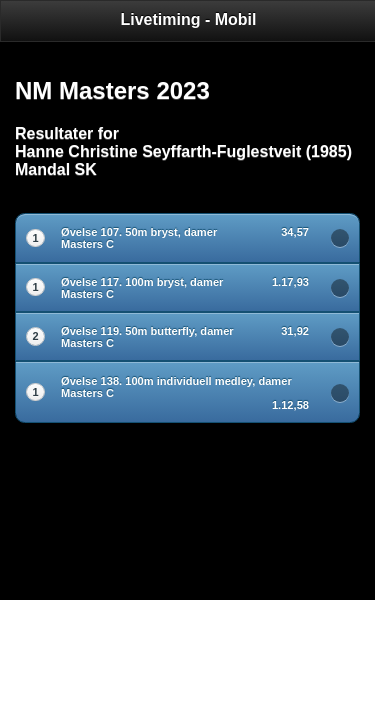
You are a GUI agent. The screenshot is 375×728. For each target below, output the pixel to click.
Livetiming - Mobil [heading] (189, 19)
